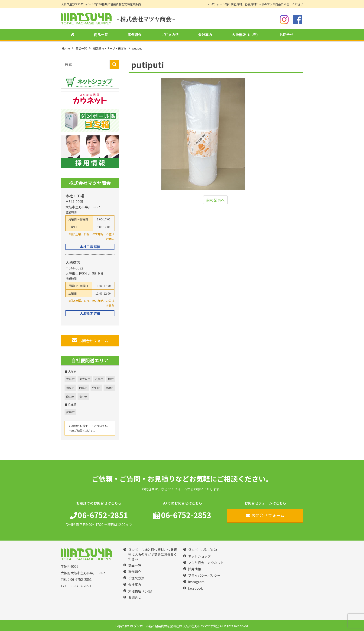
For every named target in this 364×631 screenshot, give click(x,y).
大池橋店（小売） (246, 35)
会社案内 (205, 35)
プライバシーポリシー (204, 576)
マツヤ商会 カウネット (206, 563)
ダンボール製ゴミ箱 (203, 550)
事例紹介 (134, 35)
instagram (196, 582)
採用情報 (195, 569)
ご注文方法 (169, 35)
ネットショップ (199, 556)
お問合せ (286, 35)
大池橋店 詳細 (90, 313)
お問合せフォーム (90, 340)
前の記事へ (215, 200)
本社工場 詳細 (90, 247)
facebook (195, 588)
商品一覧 (100, 35)
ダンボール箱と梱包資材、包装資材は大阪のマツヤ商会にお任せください (257, 4)
